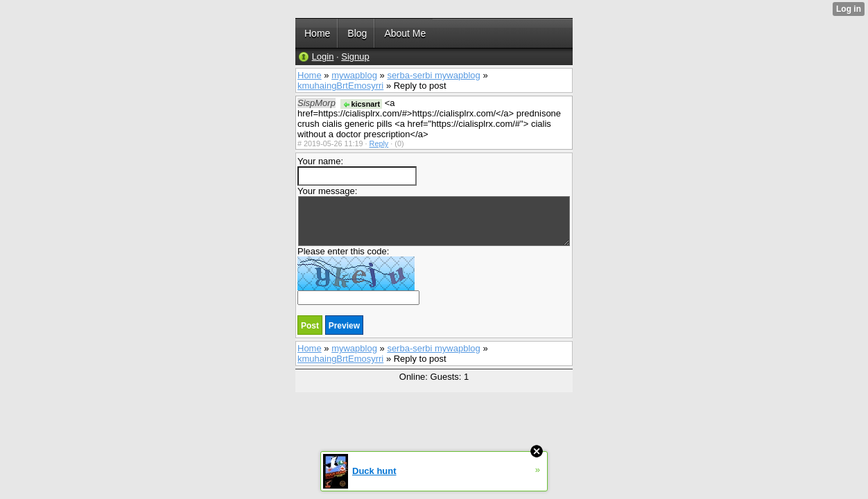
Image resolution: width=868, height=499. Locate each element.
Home (310, 75)
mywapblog (354, 75)
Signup (355, 56)
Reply (379, 143)
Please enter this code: (358, 275)
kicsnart (362, 104)
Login (323, 56)
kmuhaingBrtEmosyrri (340, 86)
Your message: (434, 216)
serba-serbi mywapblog (433, 75)
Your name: (357, 171)
